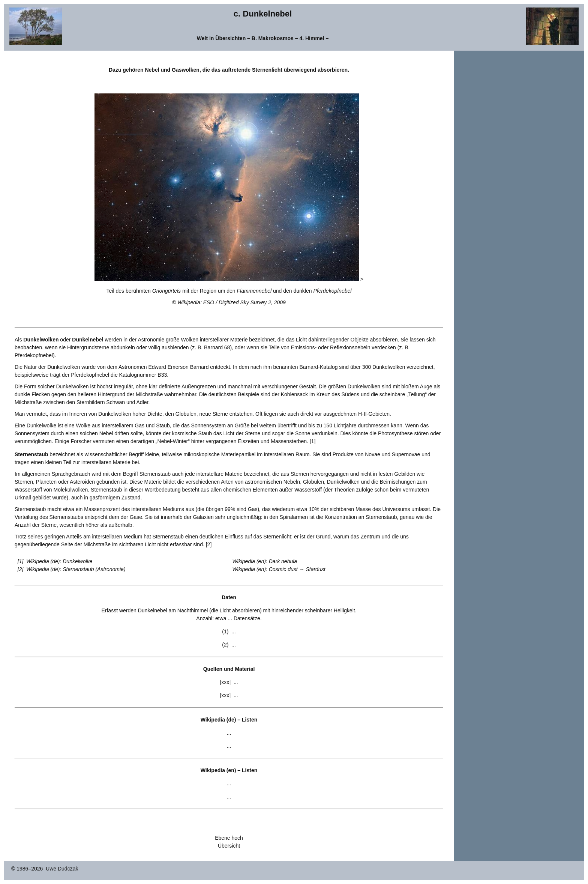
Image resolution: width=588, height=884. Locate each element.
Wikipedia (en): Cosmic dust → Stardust (279, 569)
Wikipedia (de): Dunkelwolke (59, 561)
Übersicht (229, 846)
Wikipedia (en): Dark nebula (265, 561)
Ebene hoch (229, 838)
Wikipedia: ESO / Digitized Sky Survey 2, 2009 (232, 302)
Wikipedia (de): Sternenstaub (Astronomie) (76, 569)
